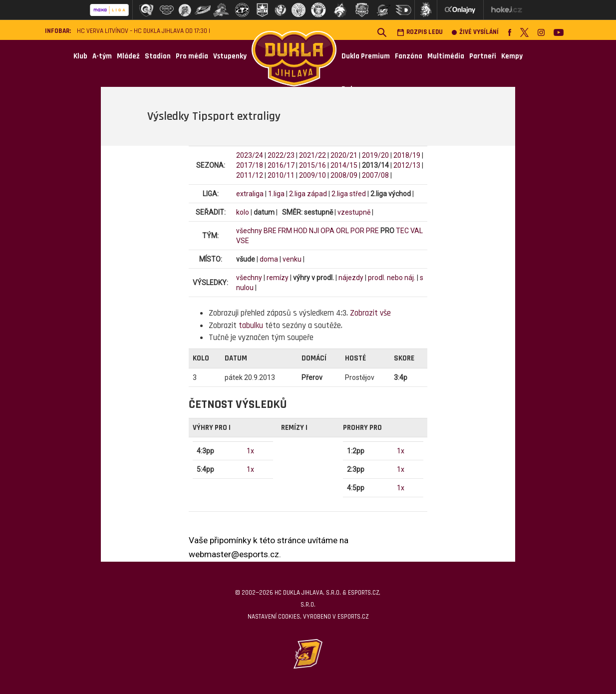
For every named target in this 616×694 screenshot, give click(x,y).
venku (292, 259)
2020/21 (344, 155)
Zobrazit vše (370, 313)
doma (269, 259)
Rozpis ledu (420, 32)
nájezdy (351, 278)
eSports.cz (353, 617)
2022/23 (281, 155)
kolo (243, 212)
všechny (249, 231)
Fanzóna (409, 56)
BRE (270, 231)
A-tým (102, 56)
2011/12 (250, 175)
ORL (342, 231)
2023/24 (250, 155)
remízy (278, 278)
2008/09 (344, 175)
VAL (417, 231)
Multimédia (446, 56)
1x (250, 451)
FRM (285, 231)
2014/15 (344, 165)
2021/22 (312, 155)
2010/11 (281, 175)
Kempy (512, 56)
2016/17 (281, 165)
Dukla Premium (366, 56)
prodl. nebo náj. (392, 278)
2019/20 (375, 155)
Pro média (192, 56)
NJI (314, 231)
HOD (301, 231)
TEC (402, 231)
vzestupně (354, 212)
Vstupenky (230, 56)
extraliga (250, 194)
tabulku (251, 326)
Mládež (128, 56)
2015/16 (312, 165)
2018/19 (407, 155)
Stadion (158, 56)
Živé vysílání (475, 32)
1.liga (276, 194)
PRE (372, 231)
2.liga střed (349, 194)
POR (357, 231)
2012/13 (407, 165)
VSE (243, 241)
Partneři (483, 56)
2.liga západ (308, 194)
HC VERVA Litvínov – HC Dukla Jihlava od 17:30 (142, 31)
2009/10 (312, 175)
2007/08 (375, 175)
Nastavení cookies (274, 617)
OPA (327, 231)
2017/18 (250, 165)
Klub (80, 56)
